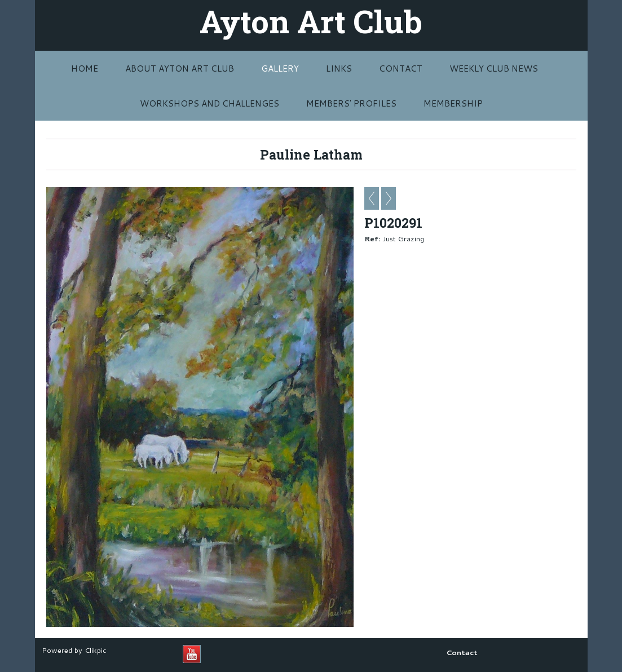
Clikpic (95, 650)
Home (85, 68)
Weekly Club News (494, 68)
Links (339, 68)
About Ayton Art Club (180, 68)
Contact (401, 68)
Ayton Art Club (311, 21)
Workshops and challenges (209, 103)
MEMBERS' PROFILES (351, 103)
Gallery (280, 68)
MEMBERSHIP (453, 103)
